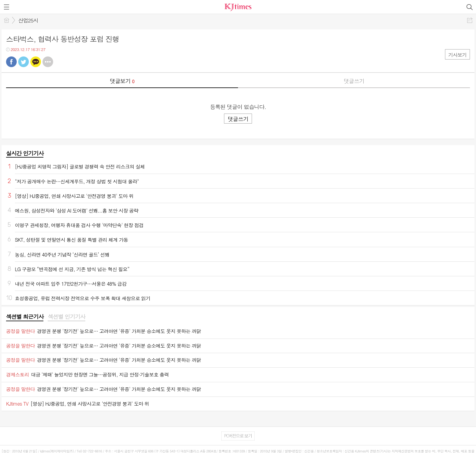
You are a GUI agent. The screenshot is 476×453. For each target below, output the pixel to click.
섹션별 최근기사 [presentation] (25, 317)
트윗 (24, 62)
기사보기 (457, 55)
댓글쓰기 (354, 81)
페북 (11, 62)
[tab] (25, 317)
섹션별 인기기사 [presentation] (66, 317)
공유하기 (470, 20)
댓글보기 (122, 81)
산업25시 (28, 20)
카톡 (36, 62)
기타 (48, 62)
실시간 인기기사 (25, 153)
